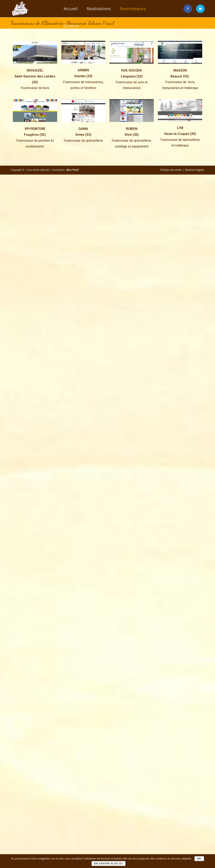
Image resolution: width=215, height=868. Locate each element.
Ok (199, 859)
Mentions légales (195, 170)
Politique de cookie (171, 170)
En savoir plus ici (109, 864)
